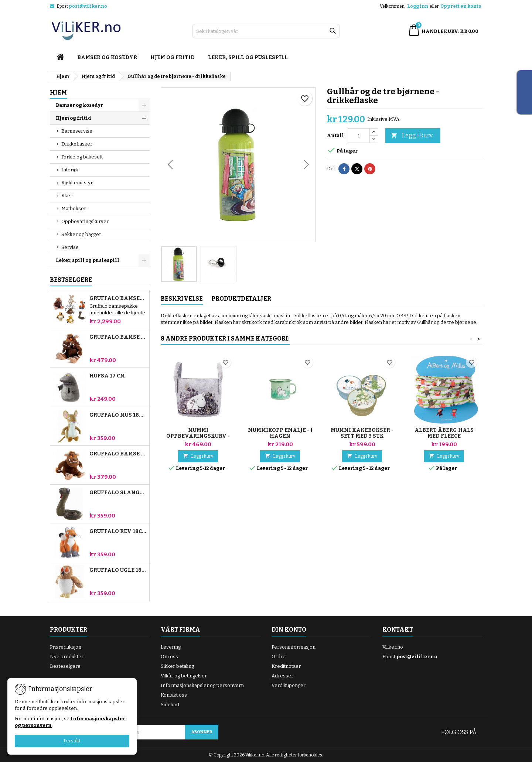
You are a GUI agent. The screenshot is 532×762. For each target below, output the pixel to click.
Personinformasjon (294, 647)
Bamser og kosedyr (107, 57)
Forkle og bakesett (82, 157)
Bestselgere (71, 280)
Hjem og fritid (173, 57)
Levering (171, 647)
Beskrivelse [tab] (182, 299)
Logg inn (418, 6)
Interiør (70, 170)
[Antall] (359, 136)
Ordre (279, 657)
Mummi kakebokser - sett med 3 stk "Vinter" (362, 436)
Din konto (289, 630)
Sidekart (170, 705)
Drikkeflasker (77, 144)
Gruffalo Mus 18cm (118, 415)
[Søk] (266, 31)
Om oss (169, 657)
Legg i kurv (412, 136)
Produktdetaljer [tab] (241, 299)
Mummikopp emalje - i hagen (280, 433)
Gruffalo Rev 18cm (118, 532)
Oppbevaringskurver (85, 221)
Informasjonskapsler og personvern (202, 685)
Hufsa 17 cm (107, 376)
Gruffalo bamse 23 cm (118, 337)
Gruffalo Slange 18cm (118, 493)
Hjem (58, 93)
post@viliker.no (88, 6)
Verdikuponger (289, 685)
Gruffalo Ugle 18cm (118, 570)
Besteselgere (65, 666)
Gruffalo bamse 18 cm (118, 454)
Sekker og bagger (81, 234)
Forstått (72, 741)
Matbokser (74, 209)
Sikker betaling (177, 666)
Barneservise (77, 131)
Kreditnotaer (286, 666)
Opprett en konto (461, 6)
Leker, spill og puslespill (248, 57)
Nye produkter (67, 657)
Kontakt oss (174, 695)
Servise (70, 247)
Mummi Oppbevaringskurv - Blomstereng (198, 436)
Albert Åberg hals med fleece (444, 433)
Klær (67, 196)
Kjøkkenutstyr (77, 183)
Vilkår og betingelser (184, 676)
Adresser (282, 676)
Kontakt (398, 630)
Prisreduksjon (66, 647)
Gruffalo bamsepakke (118, 298)
